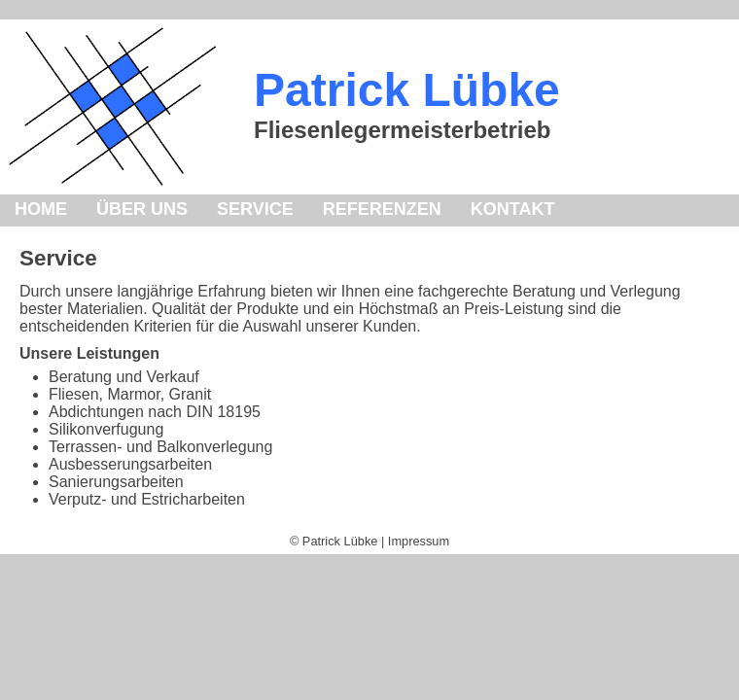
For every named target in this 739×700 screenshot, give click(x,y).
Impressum (419, 541)
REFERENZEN (382, 209)
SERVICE (255, 209)
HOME (41, 209)
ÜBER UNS (142, 209)
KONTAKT (513, 209)
